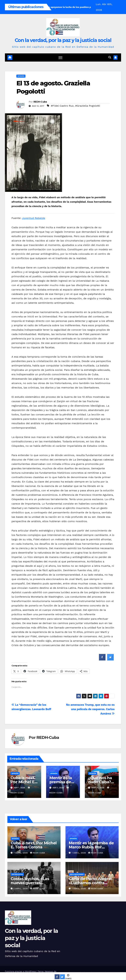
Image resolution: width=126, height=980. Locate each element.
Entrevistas (17, 874)
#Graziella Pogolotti (88, 106)
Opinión (21, 76)
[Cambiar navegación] (60, 58)
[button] (110, 58)
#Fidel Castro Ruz (62, 106)
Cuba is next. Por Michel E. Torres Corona (24, 782)
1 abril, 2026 (21, 853)
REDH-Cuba (40, 102)
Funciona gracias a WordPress (21, 971)
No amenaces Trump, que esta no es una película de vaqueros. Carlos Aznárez (90, 709)
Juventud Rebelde (34, 218)
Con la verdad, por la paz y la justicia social (63, 40)
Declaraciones (77, 874)
